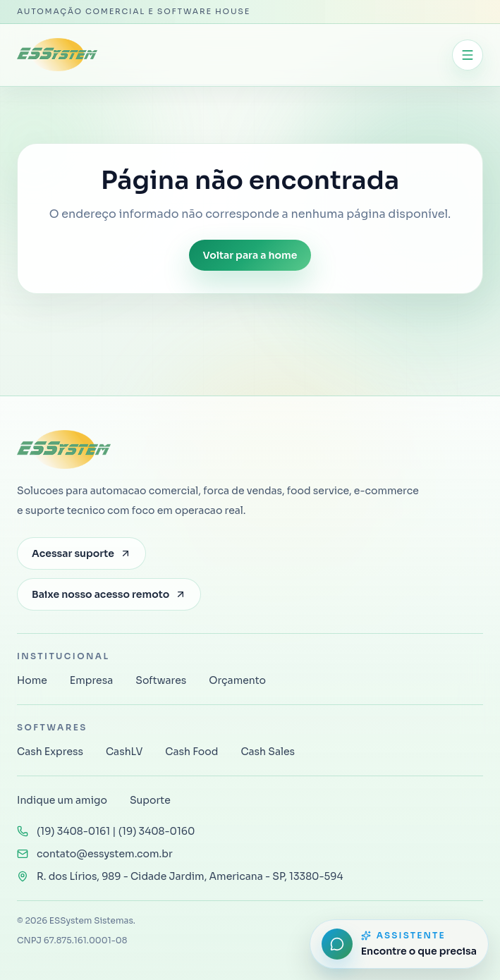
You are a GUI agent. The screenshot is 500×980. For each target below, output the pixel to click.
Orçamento (237, 680)
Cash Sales (268, 752)
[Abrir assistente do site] (399, 944)
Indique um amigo (62, 800)
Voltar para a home (250, 255)
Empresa (91, 680)
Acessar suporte (81, 553)
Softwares (161, 680)
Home (32, 680)
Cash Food (191, 752)
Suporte (150, 800)
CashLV (124, 752)
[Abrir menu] (468, 55)
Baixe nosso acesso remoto (109, 594)
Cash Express (50, 752)
